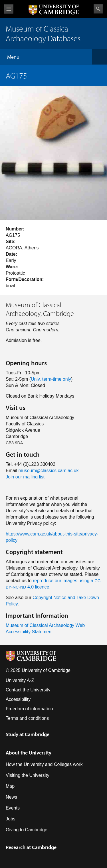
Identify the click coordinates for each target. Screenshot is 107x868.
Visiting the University (28, 775)
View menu (9, 9)
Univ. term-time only (51, 379)
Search (98, 9)
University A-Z (20, 680)
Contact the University (28, 690)
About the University (29, 753)
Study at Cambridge (28, 734)
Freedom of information (29, 709)
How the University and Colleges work (44, 764)
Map (10, 786)
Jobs (11, 819)
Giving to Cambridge (27, 830)
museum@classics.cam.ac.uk (48, 471)
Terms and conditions (27, 718)
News (11, 797)
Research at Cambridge (31, 847)
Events (13, 808)
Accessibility (18, 699)
